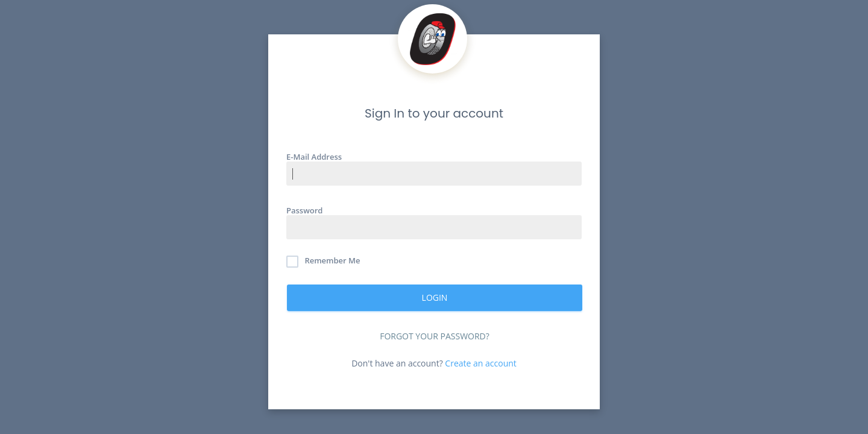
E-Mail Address (314, 156)
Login (435, 297)
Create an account (480, 363)
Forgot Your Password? (435, 336)
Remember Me (323, 262)
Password (304, 210)
